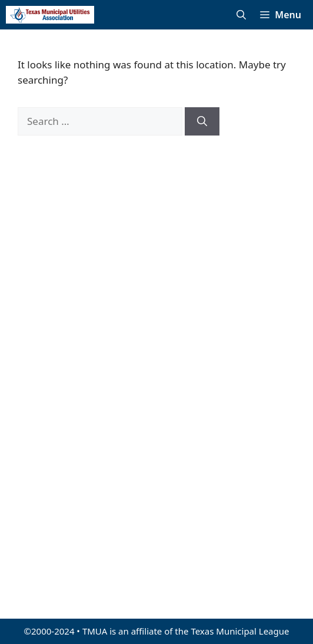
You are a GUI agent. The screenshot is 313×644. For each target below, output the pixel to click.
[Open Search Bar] (241, 15)
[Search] (202, 121)
